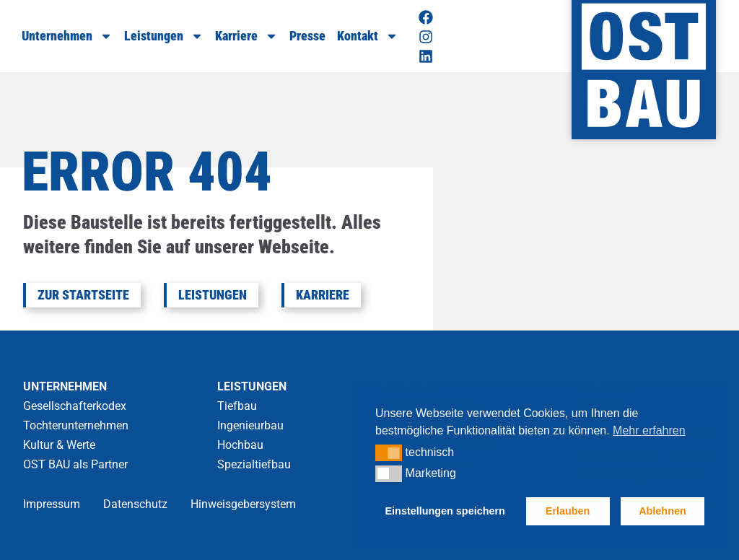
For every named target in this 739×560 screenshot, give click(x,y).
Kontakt (368, 36)
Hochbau (240, 445)
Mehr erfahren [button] (649, 430)
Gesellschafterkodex (75, 406)
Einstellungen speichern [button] (445, 511)
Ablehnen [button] (663, 511)
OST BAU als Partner (75, 464)
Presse (307, 36)
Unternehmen (67, 36)
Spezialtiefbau (254, 464)
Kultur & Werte (59, 445)
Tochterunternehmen (76, 425)
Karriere (246, 36)
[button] (389, 452)
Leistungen (164, 36)
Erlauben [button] (568, 511)
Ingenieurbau (250, 425)
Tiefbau (237, 406)
